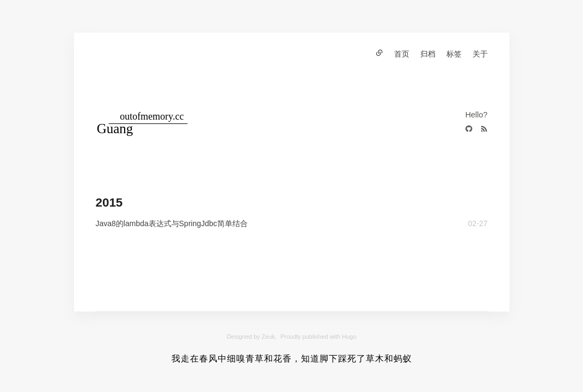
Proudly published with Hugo (318, 337)
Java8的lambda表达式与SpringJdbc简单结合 (172, 223)
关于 (480, 54)
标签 (454, 54)
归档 (428, 54)
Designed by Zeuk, (251, 337)
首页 (402, 54)
